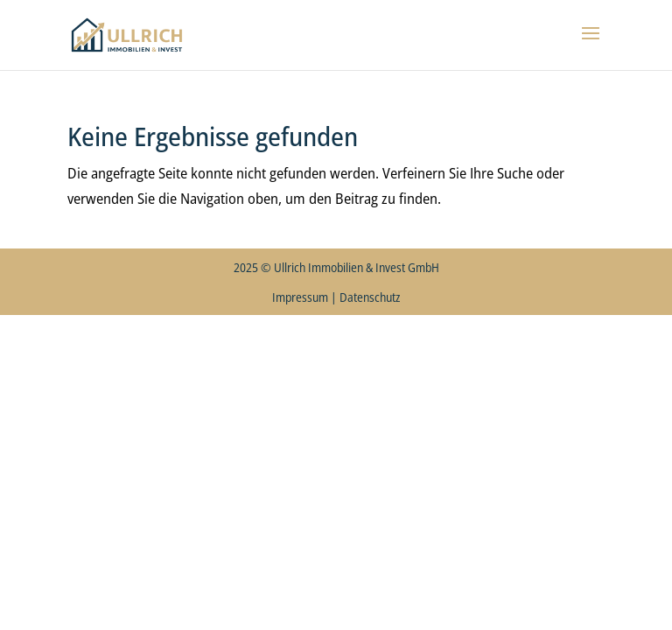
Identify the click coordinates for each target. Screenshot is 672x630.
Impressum (300, 297)
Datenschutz (370, 297)
